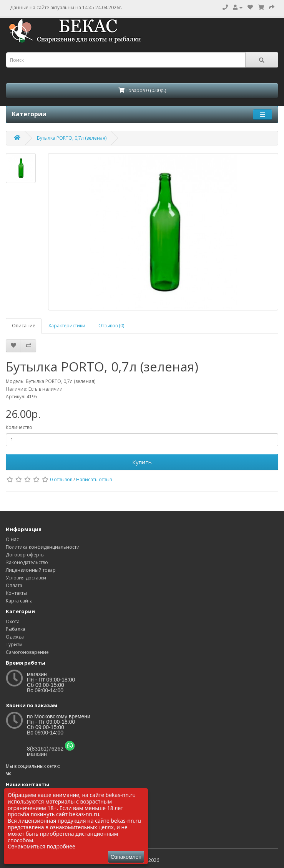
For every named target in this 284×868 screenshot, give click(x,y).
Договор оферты (25, 555)
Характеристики (67, 326)
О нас (12, 539)
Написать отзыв (94, 479)
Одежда (15, 637)
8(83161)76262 (45, 749)
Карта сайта (19, 601)
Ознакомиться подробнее (42, 846)
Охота (13, 621)
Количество (19, 427)
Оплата (14, 585)
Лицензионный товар (31, 570)
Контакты (16, 593)
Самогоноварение (27, 652)
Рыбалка (16, 629)
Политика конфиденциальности (43, 547)
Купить (142, 462)
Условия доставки (26, 578)
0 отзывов (61, 479)
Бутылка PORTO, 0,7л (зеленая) (72, 138)
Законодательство (27, 562)
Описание (24, 326)
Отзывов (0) (111, 326)
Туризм (14, 644)
